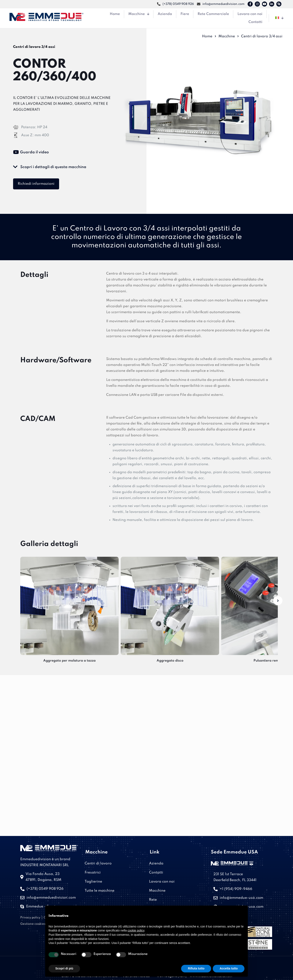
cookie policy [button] (136, 930)
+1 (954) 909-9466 (236, 889)
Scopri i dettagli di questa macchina (50, 167)
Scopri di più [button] (64, 968)
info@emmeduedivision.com (51, 898)
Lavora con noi (162, 882)
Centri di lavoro (98, 863)
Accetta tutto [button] (229, 968)
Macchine (227, 36)
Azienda (156, 863)
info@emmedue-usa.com (241, 898)
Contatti (156, 873)
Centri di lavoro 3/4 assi (262, 36)
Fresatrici (93, 873)
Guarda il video (31, 152)
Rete (153, 900)
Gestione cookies (33, 924)
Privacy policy (30, 918)
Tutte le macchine (100, 891)
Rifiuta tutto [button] (196, 968)
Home (207, 36)
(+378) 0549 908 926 (45, 889)
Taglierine (93, 882)
